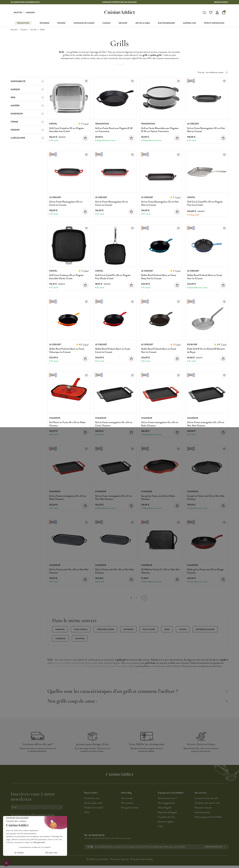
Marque (28, 89)
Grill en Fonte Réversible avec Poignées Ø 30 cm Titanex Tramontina (160, 130)
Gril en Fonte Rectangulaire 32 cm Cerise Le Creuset (112, 203)
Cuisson (24, 30)
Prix (28, 98)
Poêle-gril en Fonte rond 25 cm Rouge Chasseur (205, 571)
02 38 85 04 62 (97, 835)
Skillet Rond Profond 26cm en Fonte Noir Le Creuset (159, 351)
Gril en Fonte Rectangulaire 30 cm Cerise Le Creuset (66, 203)
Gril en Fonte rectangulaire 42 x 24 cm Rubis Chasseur (160, 424)
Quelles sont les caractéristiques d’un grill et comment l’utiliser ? (138, 691)
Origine (28, 130)
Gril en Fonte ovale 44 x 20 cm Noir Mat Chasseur (69, 571)
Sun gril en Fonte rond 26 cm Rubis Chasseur (158, 498)
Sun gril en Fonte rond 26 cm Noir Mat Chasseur (206, 498)
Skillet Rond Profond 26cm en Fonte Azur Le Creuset (205, 277)
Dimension (28, 114)
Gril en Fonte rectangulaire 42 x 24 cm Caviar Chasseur (114, 424)
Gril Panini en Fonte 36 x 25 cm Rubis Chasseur (67, 424)
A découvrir (28, 138)
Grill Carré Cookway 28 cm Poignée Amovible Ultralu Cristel (66, 277)
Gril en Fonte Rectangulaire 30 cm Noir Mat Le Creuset (206, 130)
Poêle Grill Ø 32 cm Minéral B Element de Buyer (206, 351)
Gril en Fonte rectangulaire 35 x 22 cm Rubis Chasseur (68, 498)
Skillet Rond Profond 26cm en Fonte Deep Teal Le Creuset (159, 277)
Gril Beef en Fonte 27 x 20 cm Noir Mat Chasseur (160, 571)
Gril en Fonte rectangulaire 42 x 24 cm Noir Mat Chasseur (206, 424)
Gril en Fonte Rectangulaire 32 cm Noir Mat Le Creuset (160, 203)
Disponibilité (28, 81)
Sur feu (34, 30)
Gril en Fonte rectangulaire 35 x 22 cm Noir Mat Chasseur (114, 498)
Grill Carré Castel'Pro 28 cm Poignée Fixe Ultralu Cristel (113, 277)
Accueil (14, 30)
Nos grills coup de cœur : (138, 701)
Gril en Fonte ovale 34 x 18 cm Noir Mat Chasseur (114, 571)
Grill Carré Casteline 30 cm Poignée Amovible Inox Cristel (66, 130)
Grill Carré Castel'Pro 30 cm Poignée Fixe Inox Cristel (205, 203)
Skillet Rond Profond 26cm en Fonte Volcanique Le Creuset (67, 351)
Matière (28, 106)
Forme (28, 122)
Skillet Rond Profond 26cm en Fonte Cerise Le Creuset (113, 351)
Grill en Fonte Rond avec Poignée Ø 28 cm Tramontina (114, 130)
